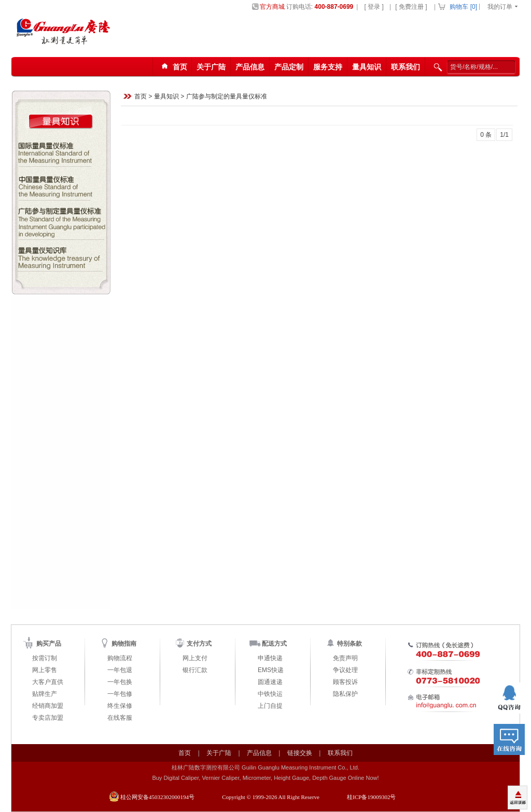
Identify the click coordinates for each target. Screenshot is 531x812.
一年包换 (120, 682)
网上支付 (195, 658)
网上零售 (45, 670)
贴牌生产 (45, 694)
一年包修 (120, 694)
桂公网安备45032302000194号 (157, 797)
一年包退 (120, 670)
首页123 (173, 67)
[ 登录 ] (374, 7)
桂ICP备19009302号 (371, 797)
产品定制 (289, 67)
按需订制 (45, 658)
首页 (141, 97)
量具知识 (367, 67)
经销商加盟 (48, 706)
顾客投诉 (345, 682)
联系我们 (406, 67)
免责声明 (345, 658)
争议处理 (345, 670)
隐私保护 (345, 694)
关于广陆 (211, 67)
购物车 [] (463, 7)
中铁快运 (270, 694)
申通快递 (270, 658)
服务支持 (328, 67)
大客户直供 (48, 682)
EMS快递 (271, 670)
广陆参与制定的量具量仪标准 (227, 97)
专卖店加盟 (48, 718)
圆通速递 (270, 682)
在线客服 (120, 718)
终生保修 (120, 706)
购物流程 (120, 658)
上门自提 (270, 706)
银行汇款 (195, 670)
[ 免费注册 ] (411, 7)
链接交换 (300, 753)
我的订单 (500, 7)
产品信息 (250, 67)
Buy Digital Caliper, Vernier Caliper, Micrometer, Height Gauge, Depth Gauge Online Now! (265, 778)
